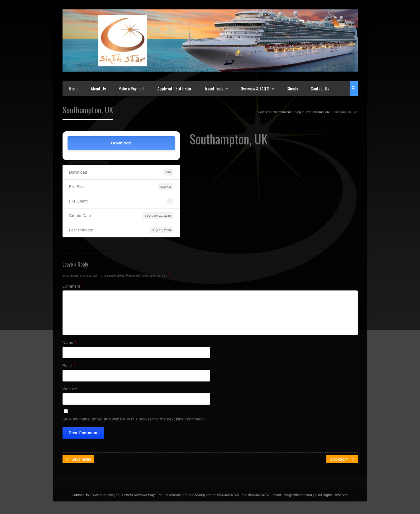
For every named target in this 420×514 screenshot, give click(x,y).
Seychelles (78, 459)
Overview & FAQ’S (255, 88)
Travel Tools (214, 88)
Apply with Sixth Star (175, 88)
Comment (73, 286)
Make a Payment (132, 88)
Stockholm (342, 459)
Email (69, 366)
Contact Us (320, 88)
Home (74, 88)
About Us (98, 88)
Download (121, 143)
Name (69, 342)
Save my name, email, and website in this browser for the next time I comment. (134, 419)
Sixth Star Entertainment (274, 112)
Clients (292, 88)
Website (70, 389)
